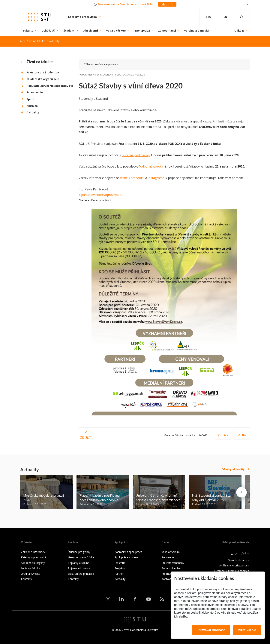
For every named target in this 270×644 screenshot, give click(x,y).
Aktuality (33, 112)
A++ (245, 553)
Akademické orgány (33, 563)
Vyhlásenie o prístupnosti (234, 565)
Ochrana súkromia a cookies (232, 571)
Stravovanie (35, 92)
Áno (223, 435)
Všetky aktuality (234, 469)
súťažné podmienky (136, 155)
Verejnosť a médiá (196, 31)
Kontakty (26, 579)
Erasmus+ (121, 563)
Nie (242, 435)
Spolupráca (142, 31)
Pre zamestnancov (173, 563)
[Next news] (241, 492)
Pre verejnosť (170, 557)
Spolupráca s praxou (127, 557)
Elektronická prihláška (81, 574)
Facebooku (137, 178)
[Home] (21, 41)
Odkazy (239, 31)
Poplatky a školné (79, 563)
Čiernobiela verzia (238, 560)
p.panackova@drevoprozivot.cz (100, 195)
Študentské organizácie (43, 79)
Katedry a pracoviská (83, 17)
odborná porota (152, 166)
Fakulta (28, 31)
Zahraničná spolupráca (128, 552)
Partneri (119, 574)
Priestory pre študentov (43, 72)
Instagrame (156, 178)
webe (124, 178)
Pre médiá (168, 574)
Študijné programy (79, 552)
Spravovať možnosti (211, 630)
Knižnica (32, 106)
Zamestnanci (167, 31)
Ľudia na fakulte (31, 568)
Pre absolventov (171, 568)
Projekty (120, 568)
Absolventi (91, 31)
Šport (30, 99)
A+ (237, 554)
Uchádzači (48, 31)
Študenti (69, 31)
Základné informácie (33, 552)
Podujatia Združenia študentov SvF (50, 86)
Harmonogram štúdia (81, 557)
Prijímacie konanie (79, 568)
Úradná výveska (31, 574)
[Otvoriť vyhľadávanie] (241, 17)
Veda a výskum (116, 31)
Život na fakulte (36, 41)
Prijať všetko (247, 630)
